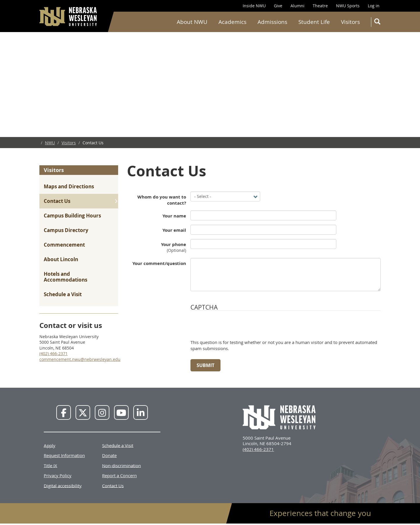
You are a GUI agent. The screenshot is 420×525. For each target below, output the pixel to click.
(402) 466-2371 (54, 353)
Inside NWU (254, 6)
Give (278, 6)
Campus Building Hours (72, 216)
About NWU (192, 22)
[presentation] (235, 328)
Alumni (297, 6)
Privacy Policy (58, 475)
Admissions (272, 22)
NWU (50, 143)
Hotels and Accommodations (65, 277)
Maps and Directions (69, 186)
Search (378, 23)
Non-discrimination (121, 465)
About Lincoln (61, 259)
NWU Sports (348, 6)
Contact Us (57, 201)
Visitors (350, 22)
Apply (50, 445)
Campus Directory (66, 230)
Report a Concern (119, 475)
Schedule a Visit (63, 294)
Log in (374, 6)
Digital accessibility (63, 485)
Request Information (64, 455)
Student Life (314, 22)
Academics (232, 22)
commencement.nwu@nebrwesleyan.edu (80, 359)
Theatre (320, 6)
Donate (109, 455)
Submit (205, 365)
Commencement (64, 245)
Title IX (50, 465)
